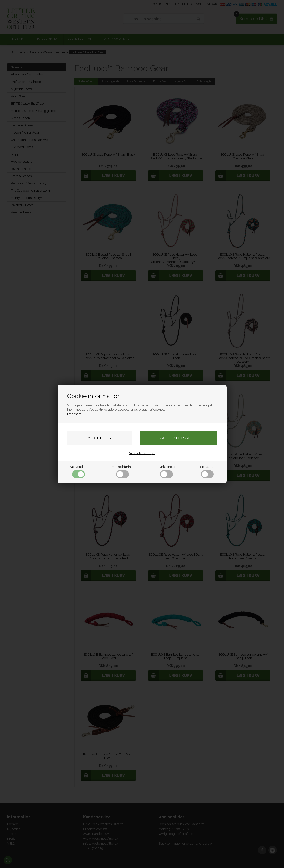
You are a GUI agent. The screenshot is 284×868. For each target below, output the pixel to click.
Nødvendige (78, 472)
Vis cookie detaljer (142, 453)
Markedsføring (122, 472)
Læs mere (74, 414)
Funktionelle (166, 472)
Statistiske (207, 472)
